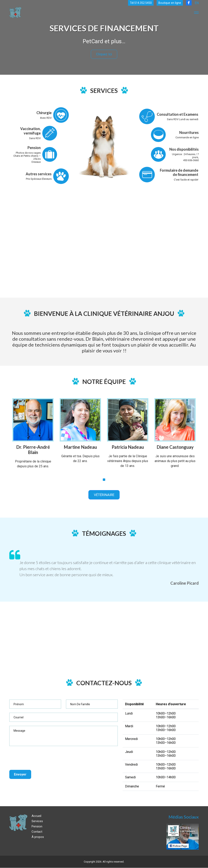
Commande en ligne (187, 137)
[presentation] (40, 758)
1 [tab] (104, 479)
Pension (37, 827)
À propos (38, 837)
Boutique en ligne (170, 3)
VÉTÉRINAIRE (104, 494)
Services (37, 821)
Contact (37, 832)
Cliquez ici (104, 54)
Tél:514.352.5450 (140, 3)
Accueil (36, 816)
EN (197, 3)
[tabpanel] (33, 436)
